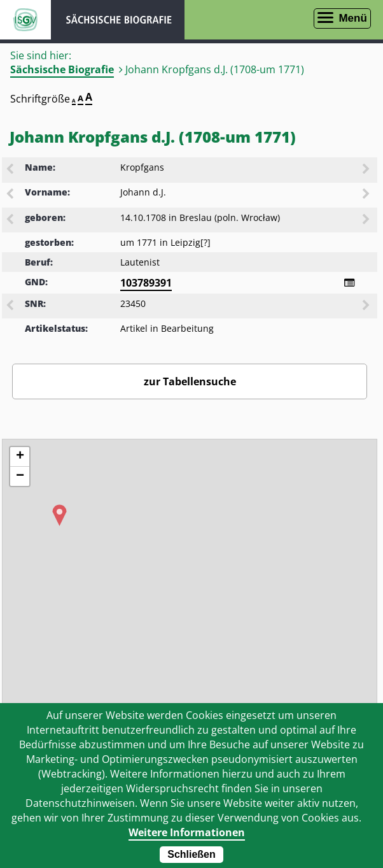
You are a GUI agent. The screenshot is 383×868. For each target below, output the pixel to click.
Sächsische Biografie (62, 69)
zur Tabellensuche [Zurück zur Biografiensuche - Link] (190, 381)
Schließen (191, 854)
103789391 (146, 283)
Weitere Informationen (187, 832)
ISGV (25, 20)
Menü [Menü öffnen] (352, 18)
